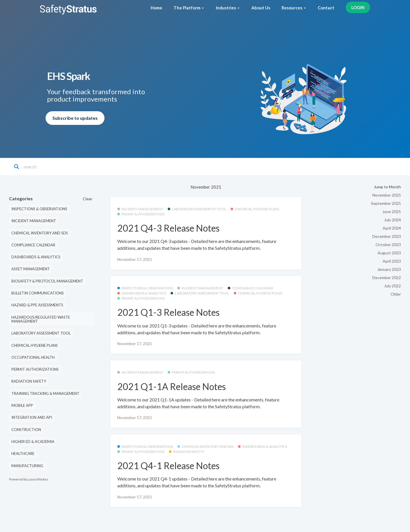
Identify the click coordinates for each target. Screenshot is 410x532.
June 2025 (392, 212)
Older (396, 294)
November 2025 (387, 195)
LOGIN (358, 7)
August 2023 (389, 253)
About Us (261, 8)
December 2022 (387, 278)
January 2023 (389, 269)
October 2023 (388, 245)
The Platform (189, 8)
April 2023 (392, 261)
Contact (326, 8)
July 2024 (392, 220)
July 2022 (392, 286)
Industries (228, 8)
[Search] (49, 167)
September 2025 (386, 203)
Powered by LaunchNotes (29, 479)
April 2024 (392, 228)
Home (156, 8)
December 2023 (387, 236)
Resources (294, 8)
